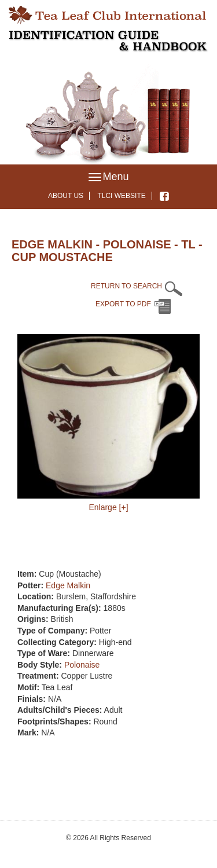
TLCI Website (121, 196)
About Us (66, 196)
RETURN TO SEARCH (126, 286)
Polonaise (82, 665)
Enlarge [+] (108, 507)
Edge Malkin (68, 585)
